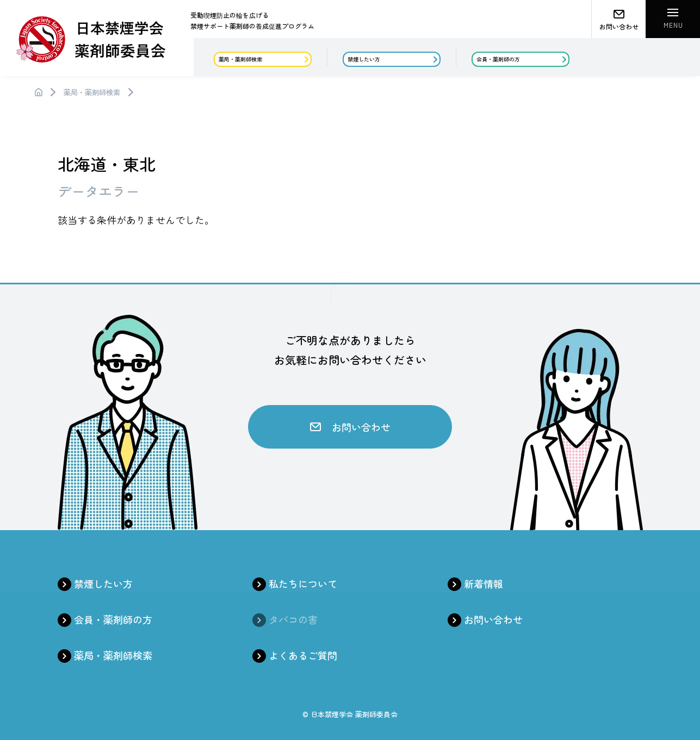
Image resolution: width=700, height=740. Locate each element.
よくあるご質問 (303, 655)
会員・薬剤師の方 (113, 619)
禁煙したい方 (103, 583)
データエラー (98, 191)
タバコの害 (293, 619)
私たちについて (303, 583)
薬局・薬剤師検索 (92, 92)
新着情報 (484, 583)
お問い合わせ (493, 619)
